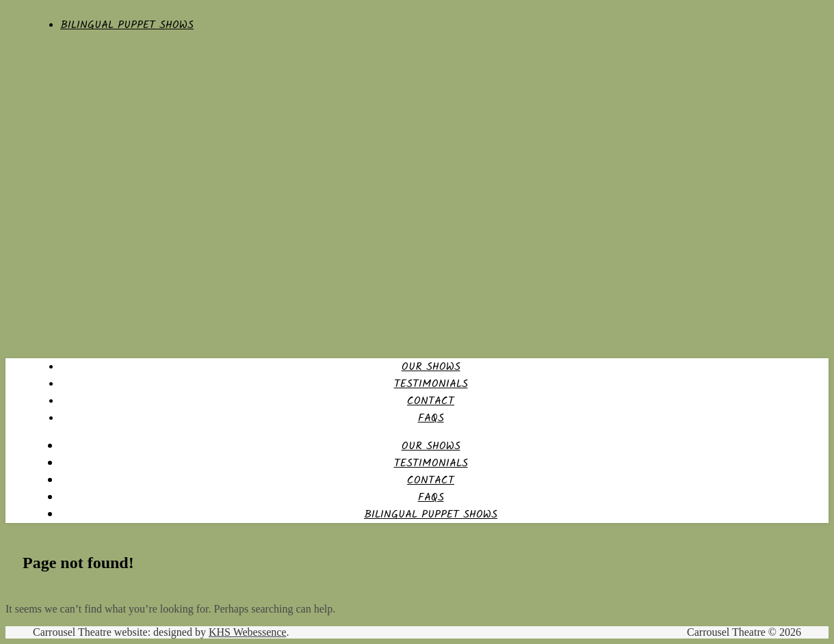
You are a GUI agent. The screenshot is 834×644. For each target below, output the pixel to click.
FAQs (431, 418)
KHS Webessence (248, 632)
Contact (431, 401)
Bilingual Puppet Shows (127, 25)
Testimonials (431, 384)
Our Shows (431, 367)
